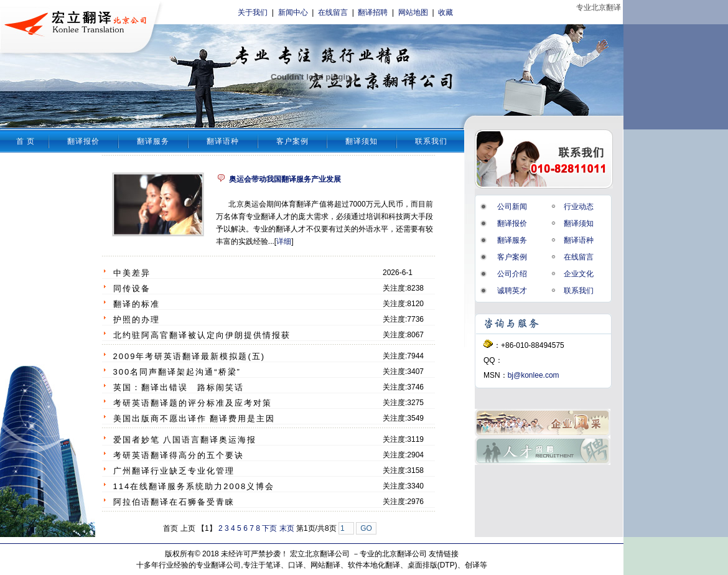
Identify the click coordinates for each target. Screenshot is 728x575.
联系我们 (431, 141)
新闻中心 (293, 12)
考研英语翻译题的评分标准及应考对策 (193, 403)
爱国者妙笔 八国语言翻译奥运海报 (185, 440)
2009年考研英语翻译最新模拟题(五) (189, 356)
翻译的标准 (137, 304)
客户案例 (292, 141)
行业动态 (579, 207)
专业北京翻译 (599, 7)
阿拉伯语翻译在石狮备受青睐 (174, 502)
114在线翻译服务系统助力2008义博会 (194, 486)
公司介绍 (512, 274)
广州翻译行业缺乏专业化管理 (174, 471)
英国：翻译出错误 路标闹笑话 (179, 387)
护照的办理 (137, 320)
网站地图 (413, 12)
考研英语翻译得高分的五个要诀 (179, 455)
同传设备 (132, 288)
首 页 (26, 141)
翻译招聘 (373, 12)
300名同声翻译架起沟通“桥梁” (177, 372)
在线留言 (333, 12)
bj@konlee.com (534, 375)
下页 (269, 528)
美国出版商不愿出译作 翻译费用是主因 (194, 418)
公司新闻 (512, 207)
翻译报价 (83, 141)
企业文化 (579, 274)
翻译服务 (153, 141)
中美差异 (132, 273)
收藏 (446, 12)
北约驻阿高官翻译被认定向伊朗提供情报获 (202, 335)
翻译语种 (223, 141)
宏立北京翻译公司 (320, 554)
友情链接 (444, 554)
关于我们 (253, 12)
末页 (287, 528)
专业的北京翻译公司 (393, 554)
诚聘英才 (512, 291)
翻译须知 (362, 141)
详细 (284, 241)
